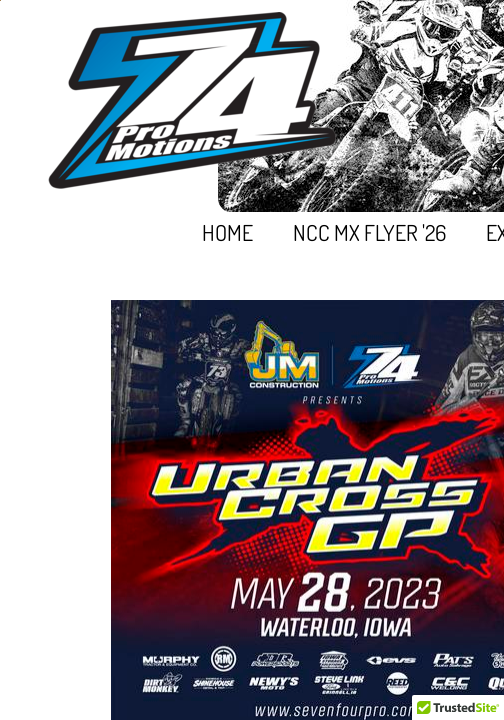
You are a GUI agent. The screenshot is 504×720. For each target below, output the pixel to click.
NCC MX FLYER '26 (369, 232)
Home (227, 232)
